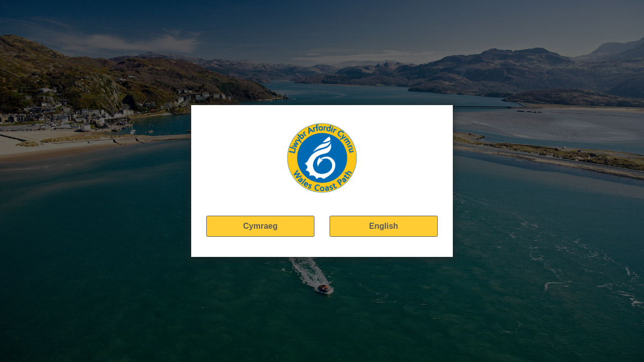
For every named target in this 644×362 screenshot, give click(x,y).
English (384, 226)
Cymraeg (260, 226)
